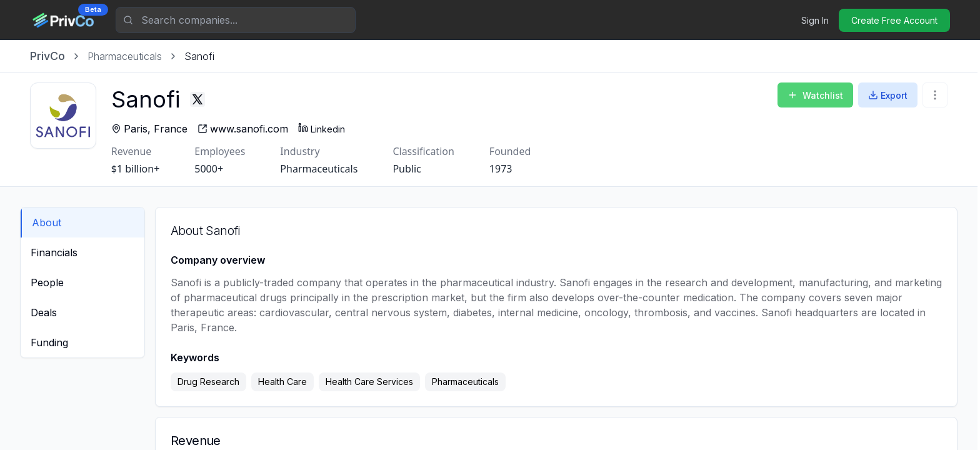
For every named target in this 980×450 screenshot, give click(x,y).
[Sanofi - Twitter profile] (211, 99)
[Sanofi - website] (257, 129)
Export (888, 95)
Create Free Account (894, 20)
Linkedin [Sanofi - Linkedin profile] (335, 128)
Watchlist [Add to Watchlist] (815, 95)
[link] (199, 56)
